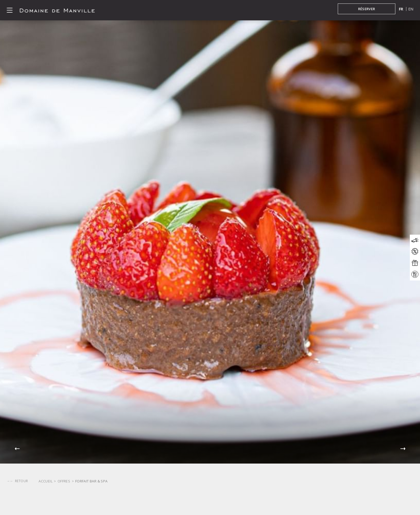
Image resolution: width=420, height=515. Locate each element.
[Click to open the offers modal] (415, 252)
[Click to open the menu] (10, 10)
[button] (17, 449)
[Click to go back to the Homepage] (57, 10)
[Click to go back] (17, 489)
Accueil (46, 508)
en (411, 9)
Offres (64, 508)
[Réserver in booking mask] (367, 9)
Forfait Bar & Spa (91, 508)
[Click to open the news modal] (415, 240)
